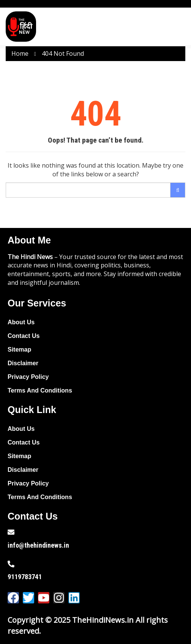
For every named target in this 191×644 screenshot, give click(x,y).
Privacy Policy (28, 377)
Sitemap (19, 349)
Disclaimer (23, 363)
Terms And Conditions (40, 390)
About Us (21, 322)
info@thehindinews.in (38, 545)
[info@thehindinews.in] (11, 532)
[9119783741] (11, 564)
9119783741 (25, 577)
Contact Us (24, 336)
